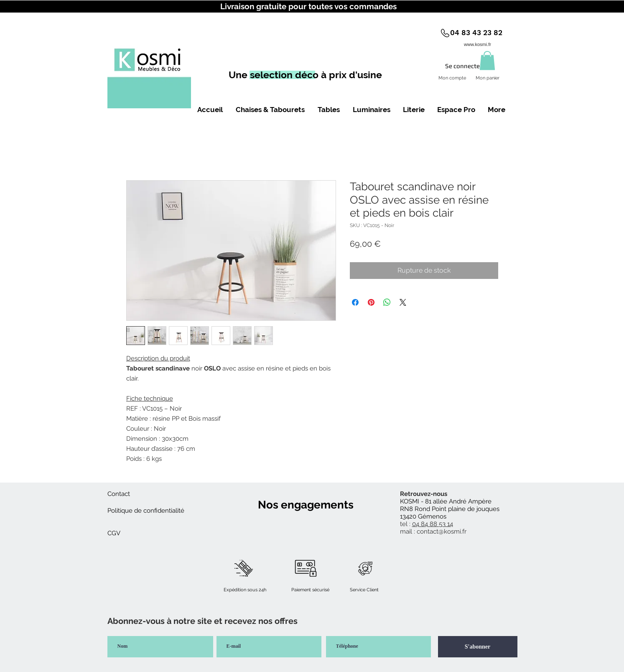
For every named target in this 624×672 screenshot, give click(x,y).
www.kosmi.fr (478, 44)
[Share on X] (403, 302)
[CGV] (114, 533)
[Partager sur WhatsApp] (387, 302)
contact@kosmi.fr (442, 531)
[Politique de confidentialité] (146, 511)
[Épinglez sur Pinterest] (371, 302)
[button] (487, 60)
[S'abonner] (478, 647)
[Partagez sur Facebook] (355, 302)
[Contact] (119, 494)
